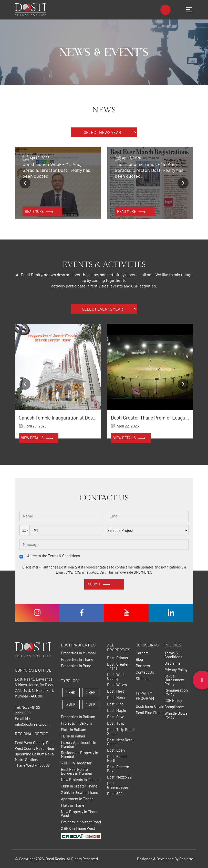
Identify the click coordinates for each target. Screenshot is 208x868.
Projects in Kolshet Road (81, 822)
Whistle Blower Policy (177, 715)
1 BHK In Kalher (73, 736)
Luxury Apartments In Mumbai (79, 744)
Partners (143, 666)
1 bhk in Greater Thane (79, 786)
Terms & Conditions (173, 655)
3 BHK (71, 704)
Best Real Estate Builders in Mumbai (76, 771)
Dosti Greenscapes (118, 785)
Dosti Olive (116, 717)
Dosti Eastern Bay (118, 769)
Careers (142, 653)
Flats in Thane (73, 805)
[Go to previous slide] (25, 183)
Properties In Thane (77, 659)
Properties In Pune (76, 666)
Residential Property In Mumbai (80, 755)
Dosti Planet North (117, 759)
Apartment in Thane (77, 799)
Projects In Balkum (76, 723)
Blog (139, 659)
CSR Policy (173, 700)
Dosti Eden (116, 750)
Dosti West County (116, 676)
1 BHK (71, 692)
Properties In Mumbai (78, 653)
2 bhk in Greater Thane (80, 792)
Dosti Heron (117, 698)
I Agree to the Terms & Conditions (53, 556)
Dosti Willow (117, 685)
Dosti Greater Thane (118, 666)
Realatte (186, 859)
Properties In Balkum (78, 717)
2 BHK (91, 692)
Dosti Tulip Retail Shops (121, 732)
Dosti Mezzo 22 (119, 777)
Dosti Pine (115, 704)
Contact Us (145, 672)
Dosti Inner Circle (150, 706)
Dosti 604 (115, 794)
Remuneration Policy (176, 692)
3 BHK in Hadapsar (76, 763)
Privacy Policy (176, 670)
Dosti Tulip (116, 723)
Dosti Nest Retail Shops (121, 742)
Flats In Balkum (74, 730)
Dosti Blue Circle (149, 713)
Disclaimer (173, 663)
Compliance (174, 707)
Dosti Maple (117, 710)
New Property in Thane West (80, 814)
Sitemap (143, 679)
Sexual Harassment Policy (174, 680)
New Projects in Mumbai (81, 780)
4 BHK (91, 704)
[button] (25, 530)
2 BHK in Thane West (78, 828)
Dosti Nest (116, 691)
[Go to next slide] (183, 183)
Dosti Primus (117, 658)
